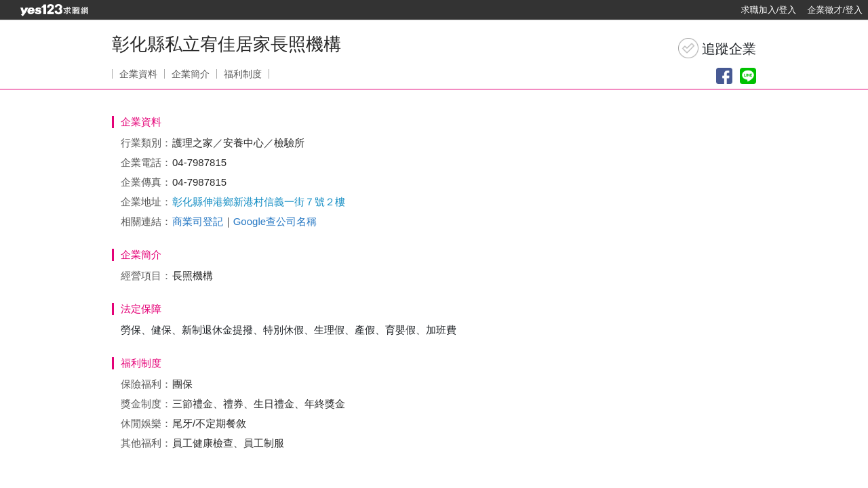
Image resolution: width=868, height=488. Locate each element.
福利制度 (243, 74)
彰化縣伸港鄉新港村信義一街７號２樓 (259, 202)
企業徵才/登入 (835, 10)
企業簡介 (191, 74)
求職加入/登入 (769, 10)
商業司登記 (198, 221)
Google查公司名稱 (275, 221)
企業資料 (138, 74)
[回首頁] (54, 10)
